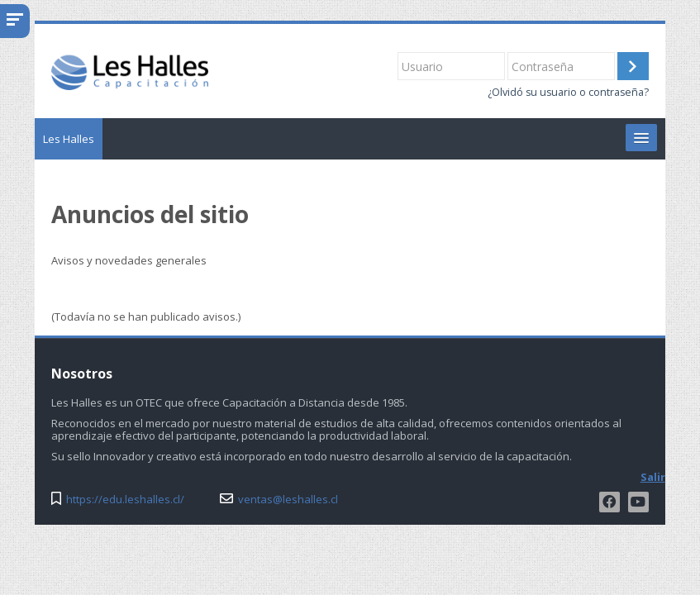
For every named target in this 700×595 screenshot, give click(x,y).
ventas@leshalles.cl (288, 500)
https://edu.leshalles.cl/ (125, 500)
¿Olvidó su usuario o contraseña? (568, 92)
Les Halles (69, 139)
